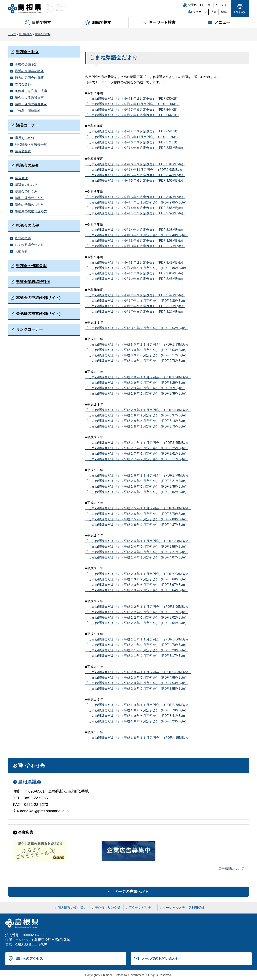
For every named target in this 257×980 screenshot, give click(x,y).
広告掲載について (231, 869)
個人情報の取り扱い (72, 908)
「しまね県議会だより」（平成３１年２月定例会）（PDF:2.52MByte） (137, 328)
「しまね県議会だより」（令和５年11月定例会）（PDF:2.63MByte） (135, 170)
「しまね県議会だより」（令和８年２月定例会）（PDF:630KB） (132, 99)
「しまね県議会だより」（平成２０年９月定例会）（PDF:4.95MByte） (137, 678)
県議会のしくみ (26, 191)
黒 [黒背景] (209, 5)
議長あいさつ (24, 138)
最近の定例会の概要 (29, 71)
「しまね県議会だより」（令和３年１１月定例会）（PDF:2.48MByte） (137, 235)
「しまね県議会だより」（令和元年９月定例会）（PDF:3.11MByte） (135, 306)
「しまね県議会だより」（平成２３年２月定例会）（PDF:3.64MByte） (137, 590)
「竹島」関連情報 (28, 111)
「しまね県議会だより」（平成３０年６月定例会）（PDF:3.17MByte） (137, 355)
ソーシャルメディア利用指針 (184, 908)
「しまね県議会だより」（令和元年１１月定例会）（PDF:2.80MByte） (137, 301)
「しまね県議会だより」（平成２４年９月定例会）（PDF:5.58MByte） (137, 547)
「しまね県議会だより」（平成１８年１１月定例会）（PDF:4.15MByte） (138, 738)
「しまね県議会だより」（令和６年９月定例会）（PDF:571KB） (132, 142)
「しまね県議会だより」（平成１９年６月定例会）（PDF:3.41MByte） (137, 716)
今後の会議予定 (26, 64)
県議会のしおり (26, 185)
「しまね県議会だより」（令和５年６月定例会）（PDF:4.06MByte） (135, 181)
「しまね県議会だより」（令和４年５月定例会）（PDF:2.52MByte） (135, 213)
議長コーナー (28, 125)
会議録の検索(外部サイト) (38, 314)
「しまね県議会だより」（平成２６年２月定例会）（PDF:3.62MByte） (137, 492)
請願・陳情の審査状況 (31, 104)
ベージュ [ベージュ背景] (221, 5)
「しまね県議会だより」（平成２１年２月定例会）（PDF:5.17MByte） (137, 656)
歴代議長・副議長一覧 (31, 145)
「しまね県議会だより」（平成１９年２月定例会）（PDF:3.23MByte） (137, 721)
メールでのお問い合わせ (160, 959)
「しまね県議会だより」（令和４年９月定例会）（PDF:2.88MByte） (135, 208)
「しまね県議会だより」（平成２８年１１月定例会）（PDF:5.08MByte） (138, 410)
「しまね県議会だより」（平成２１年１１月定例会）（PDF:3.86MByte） (138, 639)
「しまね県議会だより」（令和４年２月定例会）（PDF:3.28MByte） (135, 230)
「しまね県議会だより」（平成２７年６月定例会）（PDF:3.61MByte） (137, 454)
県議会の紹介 (28, 165)
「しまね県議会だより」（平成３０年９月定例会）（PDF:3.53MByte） (137, 350)
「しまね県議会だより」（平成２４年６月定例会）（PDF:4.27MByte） (137, 552)
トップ (12, 34)
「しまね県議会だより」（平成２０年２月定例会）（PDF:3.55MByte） (137, 689)
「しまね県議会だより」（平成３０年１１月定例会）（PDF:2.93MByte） (138, 344)
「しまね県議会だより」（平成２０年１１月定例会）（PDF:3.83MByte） (138, 672)
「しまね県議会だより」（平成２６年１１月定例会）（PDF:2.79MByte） (138, 475)
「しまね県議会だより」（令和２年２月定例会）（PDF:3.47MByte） (135, 295)
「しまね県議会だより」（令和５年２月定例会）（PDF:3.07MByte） (135, 197)
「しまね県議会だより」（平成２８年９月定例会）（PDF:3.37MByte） (137, 415)
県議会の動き (28, 52)
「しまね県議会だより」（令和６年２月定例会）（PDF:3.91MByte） (135, 164)
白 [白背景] (202, 5)
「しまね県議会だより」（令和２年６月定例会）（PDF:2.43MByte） (135, 279)
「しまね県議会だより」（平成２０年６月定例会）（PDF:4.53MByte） (137, 683)
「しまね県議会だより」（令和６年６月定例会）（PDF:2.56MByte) (134, 148)
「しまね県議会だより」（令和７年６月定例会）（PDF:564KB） (132, 115)
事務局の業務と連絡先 (31, 211)
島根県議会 (25, 34)
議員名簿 (21, 178)
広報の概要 (23, 238)
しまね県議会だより (29, 245)
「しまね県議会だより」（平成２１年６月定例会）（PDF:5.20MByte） (137, 650)
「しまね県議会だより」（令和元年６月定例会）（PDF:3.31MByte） (135, 312)
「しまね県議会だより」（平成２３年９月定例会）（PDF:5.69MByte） (137, 579)
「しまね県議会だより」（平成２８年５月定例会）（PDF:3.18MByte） (137, 421)
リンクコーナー (29, 329)
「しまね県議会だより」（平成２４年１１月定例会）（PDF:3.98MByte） (138, 541)
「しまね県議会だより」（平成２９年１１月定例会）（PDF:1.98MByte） (138, 377)
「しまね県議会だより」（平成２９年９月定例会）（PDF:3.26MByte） (137, 383)
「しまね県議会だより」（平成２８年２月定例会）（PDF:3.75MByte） (137, 426)
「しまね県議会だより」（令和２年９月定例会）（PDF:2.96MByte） (135, 273)
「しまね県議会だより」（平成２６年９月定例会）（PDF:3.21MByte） (137, 481)
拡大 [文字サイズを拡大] (213, 12)
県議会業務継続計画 (33, 282)
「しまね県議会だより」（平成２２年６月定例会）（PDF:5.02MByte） (137, 617)
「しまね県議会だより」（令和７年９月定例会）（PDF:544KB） (132, 110)
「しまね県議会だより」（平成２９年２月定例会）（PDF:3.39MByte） (137, 393)
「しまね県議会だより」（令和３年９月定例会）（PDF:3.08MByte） (135, 241)
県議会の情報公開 (31, 266)
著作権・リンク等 (108, 908)
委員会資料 (23, 84)
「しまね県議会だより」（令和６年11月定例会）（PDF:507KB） (132, 137)
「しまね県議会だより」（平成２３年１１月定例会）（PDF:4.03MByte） (138, 574)
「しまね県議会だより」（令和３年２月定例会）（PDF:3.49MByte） (135, 262)
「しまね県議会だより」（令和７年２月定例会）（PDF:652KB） (132, 131)
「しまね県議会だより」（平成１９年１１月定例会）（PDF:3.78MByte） (138, 705)
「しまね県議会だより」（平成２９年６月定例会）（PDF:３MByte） (135, 388)
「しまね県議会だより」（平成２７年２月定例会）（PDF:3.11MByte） (137, 459)
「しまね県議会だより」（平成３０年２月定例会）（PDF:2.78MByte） (137, 361)
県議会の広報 (43, 34)
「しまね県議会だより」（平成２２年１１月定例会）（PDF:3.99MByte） (138, 607)
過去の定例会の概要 (29, 78)
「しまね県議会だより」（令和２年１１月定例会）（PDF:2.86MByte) (136, 268)
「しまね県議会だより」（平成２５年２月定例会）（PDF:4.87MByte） (137, 525)
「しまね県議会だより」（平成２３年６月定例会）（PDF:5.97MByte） (137, 585)
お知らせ (21, 251)
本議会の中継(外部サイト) (38, 298)
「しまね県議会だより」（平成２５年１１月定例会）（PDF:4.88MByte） (138, 508)
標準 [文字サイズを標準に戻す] (224, 12)
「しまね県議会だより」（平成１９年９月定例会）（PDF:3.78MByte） (137, 710)
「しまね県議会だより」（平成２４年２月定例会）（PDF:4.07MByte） (137, 557)
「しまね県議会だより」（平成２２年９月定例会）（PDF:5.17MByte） (137, 612)
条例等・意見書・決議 (31, 91)
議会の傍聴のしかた (29, 205)
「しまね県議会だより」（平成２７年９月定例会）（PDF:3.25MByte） (137, 448)
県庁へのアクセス (29, 959)
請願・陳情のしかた (29, 198)
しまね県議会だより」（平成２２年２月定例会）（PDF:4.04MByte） (138, 623)
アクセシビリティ (142, 908)
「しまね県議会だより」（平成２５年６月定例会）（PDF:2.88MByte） (137, 519)
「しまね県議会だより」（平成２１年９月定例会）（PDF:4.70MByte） (137, 645)
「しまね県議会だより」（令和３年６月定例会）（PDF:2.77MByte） (135, 246)
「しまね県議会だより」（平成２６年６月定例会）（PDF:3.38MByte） (137, 486)
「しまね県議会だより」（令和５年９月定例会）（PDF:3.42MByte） (135, 175)
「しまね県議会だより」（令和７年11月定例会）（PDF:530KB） (132, 104)
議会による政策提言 (29, 98)
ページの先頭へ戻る (131, 892)
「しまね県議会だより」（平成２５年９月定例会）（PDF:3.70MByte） (137, 514)
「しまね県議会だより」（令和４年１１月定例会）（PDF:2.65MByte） (137, 202)
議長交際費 (23, 151)
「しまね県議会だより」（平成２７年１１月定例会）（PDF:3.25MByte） (138, 443)
